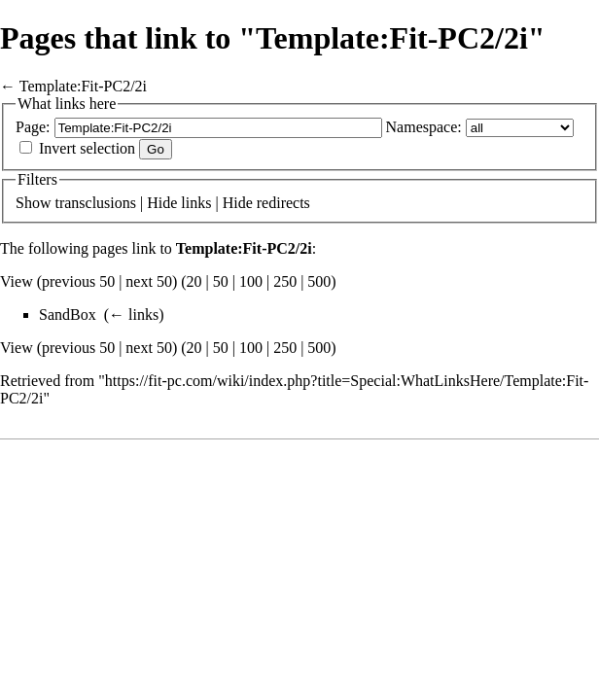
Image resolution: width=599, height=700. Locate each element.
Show (33, 203)
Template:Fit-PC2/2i (83, 86)
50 (221, 281)
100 (251, 281)
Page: (33, 127)
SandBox (68, 315)
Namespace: (424, 127)
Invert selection (87, 148)
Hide (162, 203)
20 (194, 281)
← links (134, 315)
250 (285, 281)
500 (319, 281)
